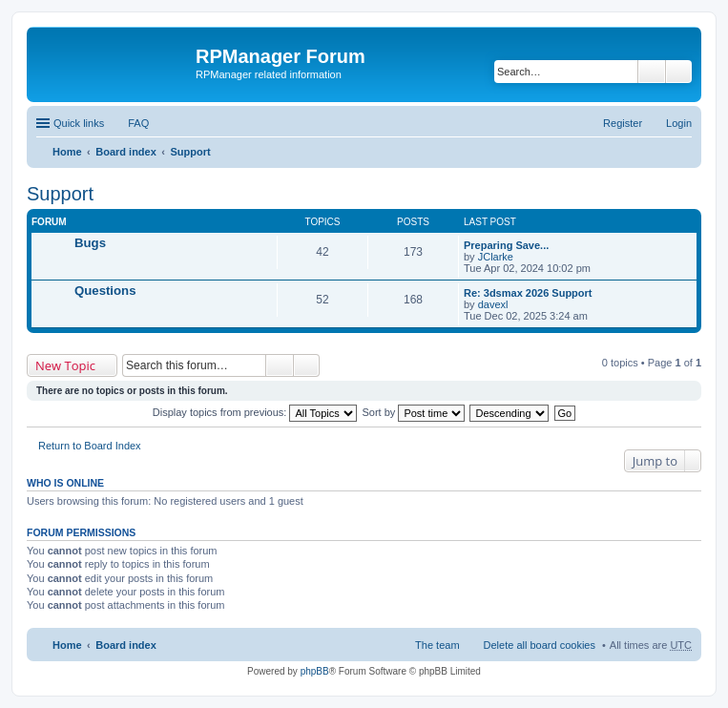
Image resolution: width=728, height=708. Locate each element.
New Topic (65, 365)
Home (67, 152)
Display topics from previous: (255, 412)
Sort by (414, 412)
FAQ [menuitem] (138, 123)
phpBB (315, 671)
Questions (105, 291)
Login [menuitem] (679, 123)
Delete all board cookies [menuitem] (540, 645)
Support (190, 152)
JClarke (496, 257)
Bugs (90, 243)
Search (652, 72)
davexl (493, 304)
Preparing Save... (506, 245)
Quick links (79, 123)
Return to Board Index (90, 446)
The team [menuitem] (437, 645)
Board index (126, 152)
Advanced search (679, 72)
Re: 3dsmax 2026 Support (528, 293)
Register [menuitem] (623, 123)
